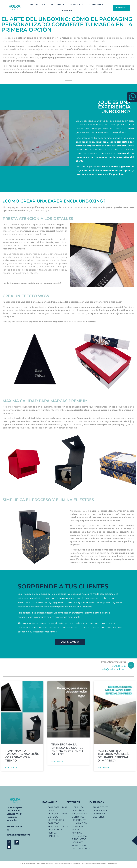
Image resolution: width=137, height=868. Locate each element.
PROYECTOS (37, 5)
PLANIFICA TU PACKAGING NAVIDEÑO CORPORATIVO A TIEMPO (22, 756)
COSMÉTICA (78, 811)
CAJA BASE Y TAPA (57, 807)
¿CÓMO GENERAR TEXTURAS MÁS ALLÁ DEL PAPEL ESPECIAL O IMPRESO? (113, 756)
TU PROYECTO (77, 4)
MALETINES (54, 836)
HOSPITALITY (79, 820)
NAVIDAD (77, 833)
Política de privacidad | (91, 863)
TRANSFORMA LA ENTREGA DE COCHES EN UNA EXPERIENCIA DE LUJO (68, 750)
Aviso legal (76, 863)
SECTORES (57, 5)
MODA (75, 830)
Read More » (11, 767)
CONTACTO (99, 814)
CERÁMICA (78, 807)
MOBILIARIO (79, 826)
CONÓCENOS (96, 4)
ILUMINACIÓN (80, 823)
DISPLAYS (53, 817)
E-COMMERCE (80, 814)
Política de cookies (109, 863)
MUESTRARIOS (56, 820)
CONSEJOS (67, 11)
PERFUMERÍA (79, 836)
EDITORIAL (78, 817)
